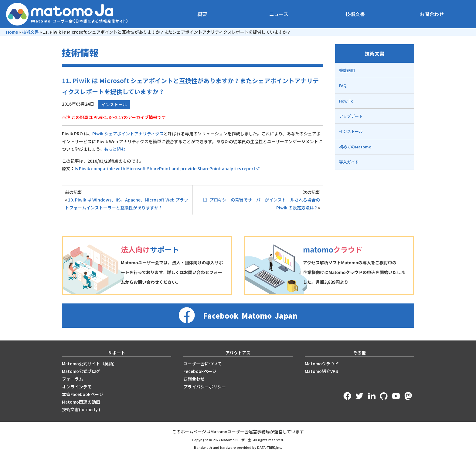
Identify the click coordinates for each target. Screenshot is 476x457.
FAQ (343, 85)
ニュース (279, 14)
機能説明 (347, 70)
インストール (114, 104)
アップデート (351, 116)
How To (346, 101)
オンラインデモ (77, 387)
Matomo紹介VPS (321, 371)
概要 (202, 14)
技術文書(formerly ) (81, 409)
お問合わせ (432, 14)
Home (12, 32)
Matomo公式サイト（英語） (90, 364)
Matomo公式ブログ (81, 371)
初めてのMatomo (355, 147)
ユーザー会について (202, 364)
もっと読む (115, 149)
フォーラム (73, 379)
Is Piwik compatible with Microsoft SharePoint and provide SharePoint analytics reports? (167, 168)
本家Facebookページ (83, 394)
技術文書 (355, 14)
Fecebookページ (200, 371)
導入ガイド (349, 162)
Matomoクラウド (322, 364)
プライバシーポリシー (205, 387)
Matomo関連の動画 (81, 402)
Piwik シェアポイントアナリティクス (128, 134)
